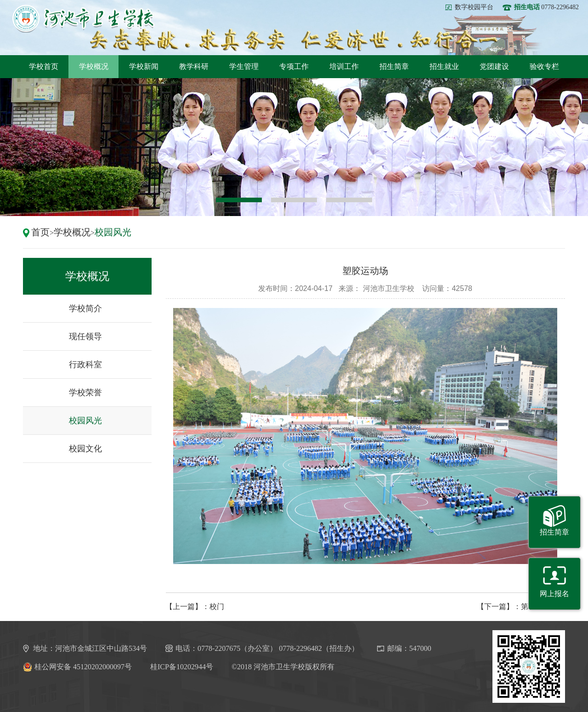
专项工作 (294, 66)
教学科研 (194, 66)
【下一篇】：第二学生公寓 (521, 607)
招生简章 (394, 66)
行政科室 (85, 365)
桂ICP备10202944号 (182, 667)
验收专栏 (544, 66)
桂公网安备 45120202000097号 (77, 667)
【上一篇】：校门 (195, 607)
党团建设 (494, 66)
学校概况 (94, 66)
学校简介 (85, 308)
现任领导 (85, 336)
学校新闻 (144, 66)
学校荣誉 (85, 393)
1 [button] (239, 200)
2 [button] (294, 200)
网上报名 (554, 594)
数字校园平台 (474, 7)
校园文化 (85, 449)
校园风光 (113, 232)
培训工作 (344, 66)
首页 (40, 232)
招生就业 (444, 66)
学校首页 (44, 66)
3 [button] (349, 200)
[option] (294, 147)
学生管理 (244, 66)
